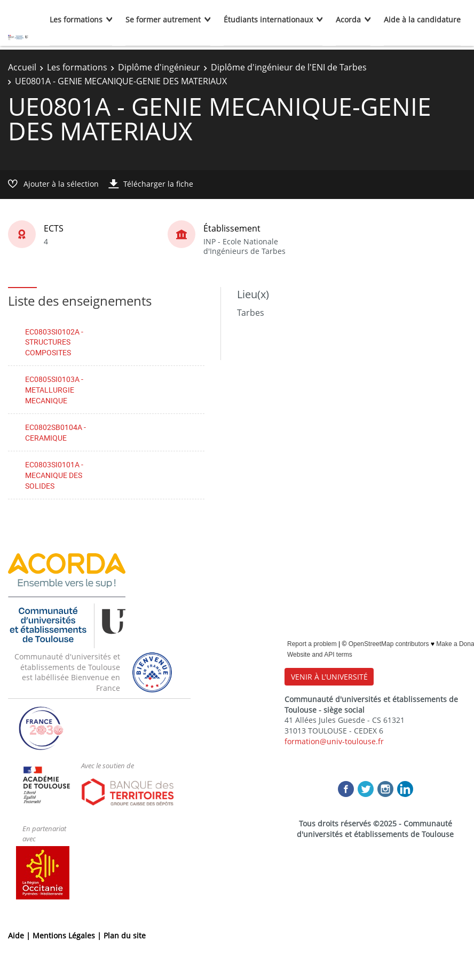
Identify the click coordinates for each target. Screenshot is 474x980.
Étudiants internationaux (268, 19)
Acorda (348, 19)
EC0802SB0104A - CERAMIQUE (56, 432)
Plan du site (125, 935)
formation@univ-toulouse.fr (334, 741)
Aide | (20, 935)
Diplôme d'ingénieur (159, 67)
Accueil (22, 67)
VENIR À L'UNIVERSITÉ (329, 677)
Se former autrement (163, 19)
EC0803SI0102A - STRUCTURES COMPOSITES (54, 342)
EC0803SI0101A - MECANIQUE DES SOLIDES (54, 475)
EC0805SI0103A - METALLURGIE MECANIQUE (54, 389)
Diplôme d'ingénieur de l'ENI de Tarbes (289, 67)
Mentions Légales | (68, 935)
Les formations (76, 19)
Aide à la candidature (422, 19)
